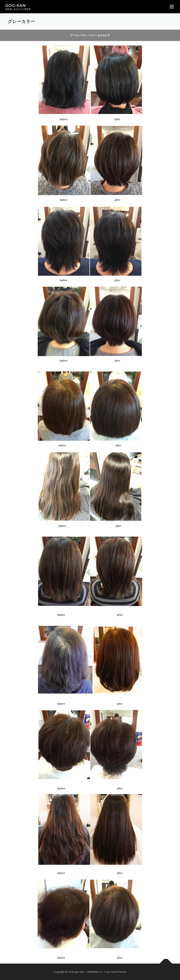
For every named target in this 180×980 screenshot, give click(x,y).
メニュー (172, 7)
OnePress (93, 972)
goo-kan (16, 5)
